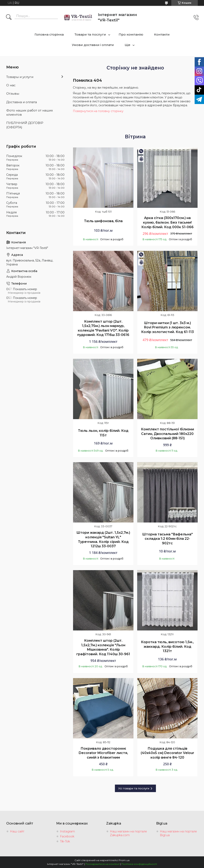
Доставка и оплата (22, 102)
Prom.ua (124, 860)
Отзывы (13, 93)
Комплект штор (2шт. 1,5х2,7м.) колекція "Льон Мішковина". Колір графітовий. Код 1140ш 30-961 (103, 647)
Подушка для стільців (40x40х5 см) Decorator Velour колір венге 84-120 (167, 753)
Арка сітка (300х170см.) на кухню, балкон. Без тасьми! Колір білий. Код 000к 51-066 (167, 222)
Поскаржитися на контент (102, 864)
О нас (11, 85)
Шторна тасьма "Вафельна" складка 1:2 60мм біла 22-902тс (167, 539)
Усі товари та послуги (134, 788)
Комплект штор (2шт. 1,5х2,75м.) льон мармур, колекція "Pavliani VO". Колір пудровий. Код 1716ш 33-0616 (103, 328)
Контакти (162, 34)
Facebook (67, 836)
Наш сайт (17, 831)
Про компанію (131, 34)
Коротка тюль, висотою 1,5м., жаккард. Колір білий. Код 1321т (167, 646)
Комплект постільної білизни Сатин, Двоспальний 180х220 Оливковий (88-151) (167, 434)
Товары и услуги (20, 77)
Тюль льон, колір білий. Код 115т (103, 433)
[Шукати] (9, 17)
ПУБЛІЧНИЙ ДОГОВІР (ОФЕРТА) (25, 125)
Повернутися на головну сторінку (98, 111)
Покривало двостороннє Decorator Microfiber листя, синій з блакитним (103, 753)
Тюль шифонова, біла (103, 221)
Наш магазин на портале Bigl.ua (178, 833)
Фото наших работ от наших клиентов (30, 112)
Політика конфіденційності (139, 864)
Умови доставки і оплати (93, 45)
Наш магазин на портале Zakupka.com (128, 833)
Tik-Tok (65, 841)
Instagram (67, 831)
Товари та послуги (90, 34)
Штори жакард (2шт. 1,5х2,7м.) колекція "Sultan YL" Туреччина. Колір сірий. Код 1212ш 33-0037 (103, 539)
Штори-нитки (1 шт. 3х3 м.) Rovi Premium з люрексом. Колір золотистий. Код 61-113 (167, 327)
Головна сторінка (49, 34)
